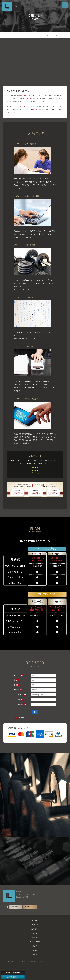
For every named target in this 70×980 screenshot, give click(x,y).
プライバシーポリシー (10, 961)
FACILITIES (35, 929)
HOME (35, 921)
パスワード (19, 699)
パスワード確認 (20, 704)
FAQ (35, 950)
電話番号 (18, 690)
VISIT (35, 933)
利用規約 (40, 961)
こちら (30, 237)
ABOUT (35, 925)
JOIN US (35, 937)
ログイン (29, 280)
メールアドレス (20, 695)
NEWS (35, 946)
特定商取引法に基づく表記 (27, 961)
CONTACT (35, 954)
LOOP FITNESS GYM (53, 35)
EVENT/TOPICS (35, 942)
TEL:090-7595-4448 (23, 897)
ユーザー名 (19, 675)
